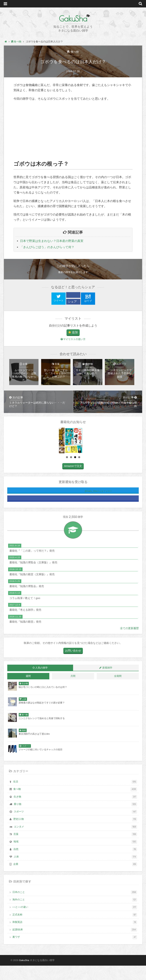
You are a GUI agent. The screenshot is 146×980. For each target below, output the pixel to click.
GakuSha (73, 19)
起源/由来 (75, 944)
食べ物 (74, 52)
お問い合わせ (73, 665)
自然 (75, 864)
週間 (28, 691)
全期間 (118, 691)
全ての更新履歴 (129, 643)
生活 (75, 796)
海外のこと (75, 914)
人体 (75, 871)
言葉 (75, 849)
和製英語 (75, 937)
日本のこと (75, 907)
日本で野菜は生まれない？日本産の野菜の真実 (52, 241)
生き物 (75, 811)
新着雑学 (107, 682)
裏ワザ (75, 952)
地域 (75, 856)
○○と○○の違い (75, 922)
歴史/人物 (75, 834)
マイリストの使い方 (73, 339)
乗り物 (75, 819)
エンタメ (76, 841)
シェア (72, 302)
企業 (75, 879)
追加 (75, 332)
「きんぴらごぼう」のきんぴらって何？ (47, 247)
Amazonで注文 (73, 480)
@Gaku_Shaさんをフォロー (84, 506)
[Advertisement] (73, 131)
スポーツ (75, 826)
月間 (73, 691)
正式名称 (75, 929)
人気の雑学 (42, 682)
